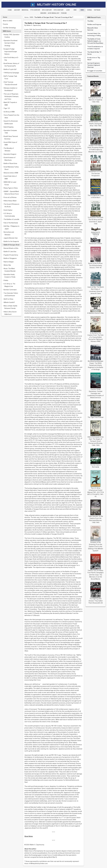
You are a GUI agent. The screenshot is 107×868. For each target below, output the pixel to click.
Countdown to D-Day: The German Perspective (96, 174)
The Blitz (90, 21)
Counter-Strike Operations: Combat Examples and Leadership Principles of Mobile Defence (96, 393)
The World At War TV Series (94, 53)
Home (26, 17)
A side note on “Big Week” (94, 59)
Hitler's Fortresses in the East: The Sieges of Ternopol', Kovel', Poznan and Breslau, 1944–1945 (96, 441)
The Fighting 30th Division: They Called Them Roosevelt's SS (96, 601)
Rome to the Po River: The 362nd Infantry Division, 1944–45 (96, 266)
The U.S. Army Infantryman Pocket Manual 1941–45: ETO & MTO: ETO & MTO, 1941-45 (96, 492)
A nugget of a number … (95, 71)
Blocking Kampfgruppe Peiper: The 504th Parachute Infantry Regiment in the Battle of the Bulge (96, 365)
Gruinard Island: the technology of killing (94, 34)
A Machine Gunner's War (96, 313)
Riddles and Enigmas (94, 24)
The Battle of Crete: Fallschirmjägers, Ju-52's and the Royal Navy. (95, 41)
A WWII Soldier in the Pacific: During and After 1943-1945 (96, 124)
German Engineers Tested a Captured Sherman (94, 65)
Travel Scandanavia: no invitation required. (95, 48)
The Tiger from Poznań (96, 417)
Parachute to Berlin (96, 244)
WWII (31, 17)
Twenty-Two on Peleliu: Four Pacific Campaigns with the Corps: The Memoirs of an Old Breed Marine (96, 575)
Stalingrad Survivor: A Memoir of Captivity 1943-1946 (96, 100)
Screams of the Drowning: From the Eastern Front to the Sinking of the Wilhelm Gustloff (96, 547)
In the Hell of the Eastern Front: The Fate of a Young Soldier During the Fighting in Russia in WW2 (96, 337)
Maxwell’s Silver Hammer (93, 29)
